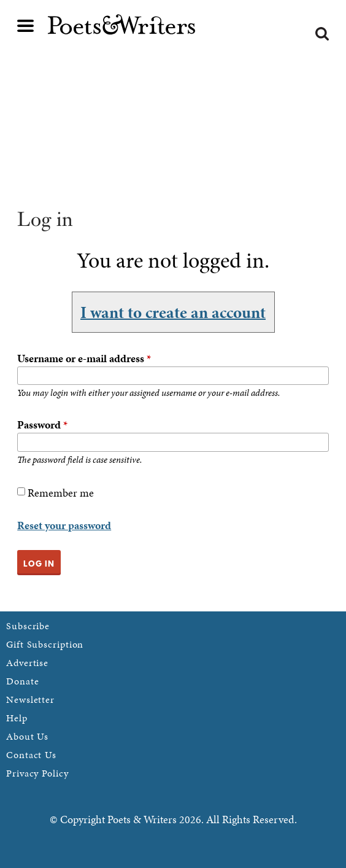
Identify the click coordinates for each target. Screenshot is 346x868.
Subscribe (28, 626)
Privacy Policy (37, 773)
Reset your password (64, 525)
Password (42, 424)
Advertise (27, 663)
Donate (22, 681)
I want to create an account (173, 312)
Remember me (61, 493)
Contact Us (31, 755)
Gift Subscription (45, 644)
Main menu (26, 26)
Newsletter (30, 699)
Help (17, 718)
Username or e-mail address (84, 358)
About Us (27, 736)
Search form (322, 34)
